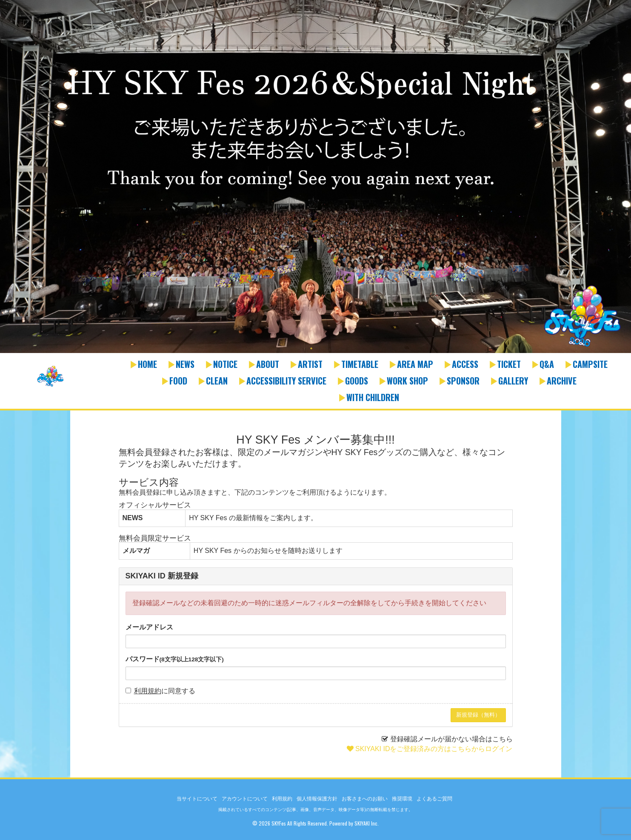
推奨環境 (402, 799)
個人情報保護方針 (317, 799)
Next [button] (622, 182)
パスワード (175, 659)
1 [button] (311, 349)
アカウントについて (245, 799)
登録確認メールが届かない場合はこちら (451, 739)
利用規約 (148, 691)
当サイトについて (197, 799)
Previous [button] (9, 182)
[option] (315, 177)
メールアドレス (149, 627)
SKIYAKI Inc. (367, 823)
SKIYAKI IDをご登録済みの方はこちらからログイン (434, 749)
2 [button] (320, 349)
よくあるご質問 (434, 799)
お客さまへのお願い (365, 799)
